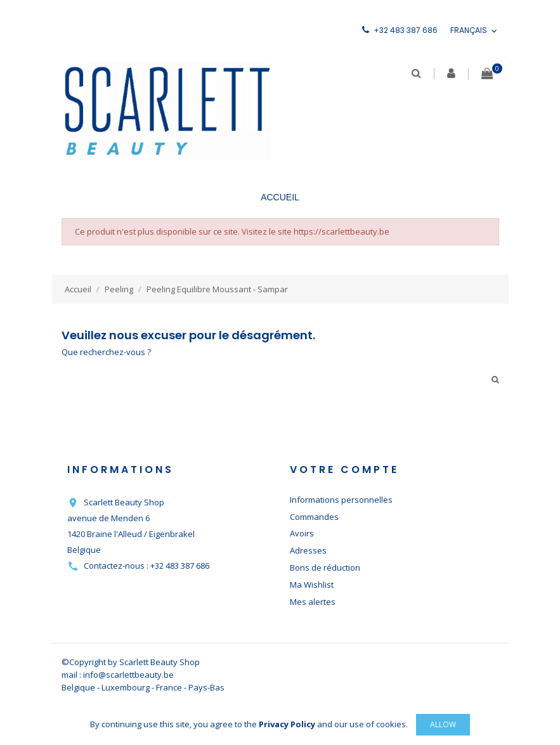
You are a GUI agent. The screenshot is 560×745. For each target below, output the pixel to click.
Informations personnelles (341, 500)
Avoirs (302, 533)
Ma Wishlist (312, 585)
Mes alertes (313, 602)
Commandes (314, 517)
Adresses (308, 550)
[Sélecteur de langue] (475, 31)
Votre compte (344, 470)
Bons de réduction (325, 567)
